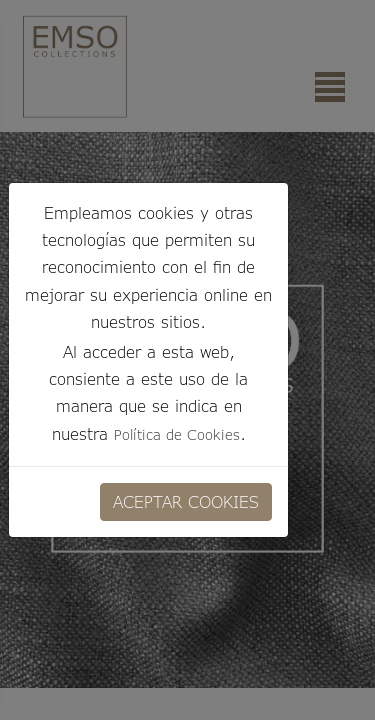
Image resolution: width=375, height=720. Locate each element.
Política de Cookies (177, 434)
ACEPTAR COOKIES (186, 501)
